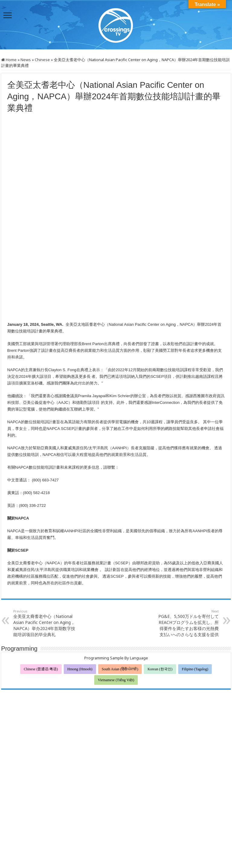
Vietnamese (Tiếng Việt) (116, 653)
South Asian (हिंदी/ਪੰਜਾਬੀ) (120, 642)
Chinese (42, 60)
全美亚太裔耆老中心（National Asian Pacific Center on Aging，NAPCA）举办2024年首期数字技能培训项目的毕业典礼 (44, 596)
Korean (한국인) (160, 642)
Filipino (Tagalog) (195, 642)
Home (9, 60)
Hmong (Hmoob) (80, 642)
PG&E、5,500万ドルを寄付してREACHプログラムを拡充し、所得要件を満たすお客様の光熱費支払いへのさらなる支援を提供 (188, 596)
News (26, 60)
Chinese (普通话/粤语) (41, 642)
